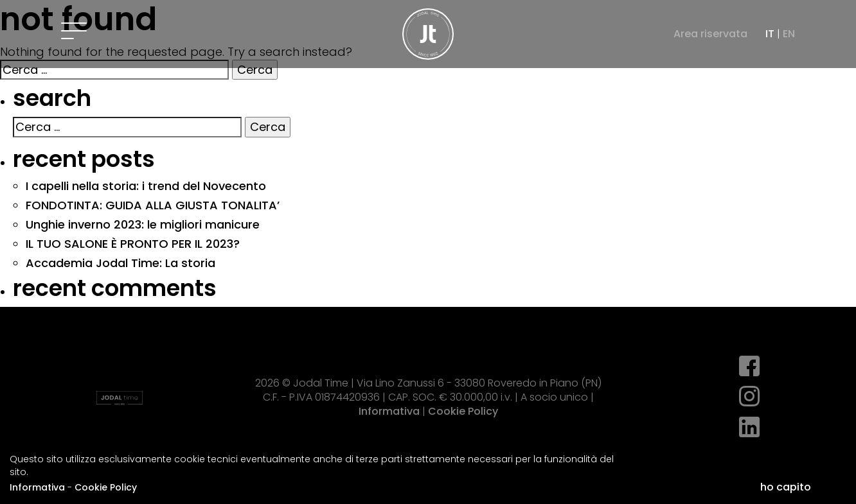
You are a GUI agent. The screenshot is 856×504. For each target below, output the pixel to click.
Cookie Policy (106, 487)
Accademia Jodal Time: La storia (120, 263)
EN (789, 34)
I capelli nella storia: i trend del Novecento (146, 186)
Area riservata (710, 34)
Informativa (37, 487)
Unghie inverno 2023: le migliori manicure (143, 224)
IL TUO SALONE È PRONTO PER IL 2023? (133, 244)
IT (770, 34)
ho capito (786, 487)
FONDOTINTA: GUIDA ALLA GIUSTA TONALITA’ (153, 205)
